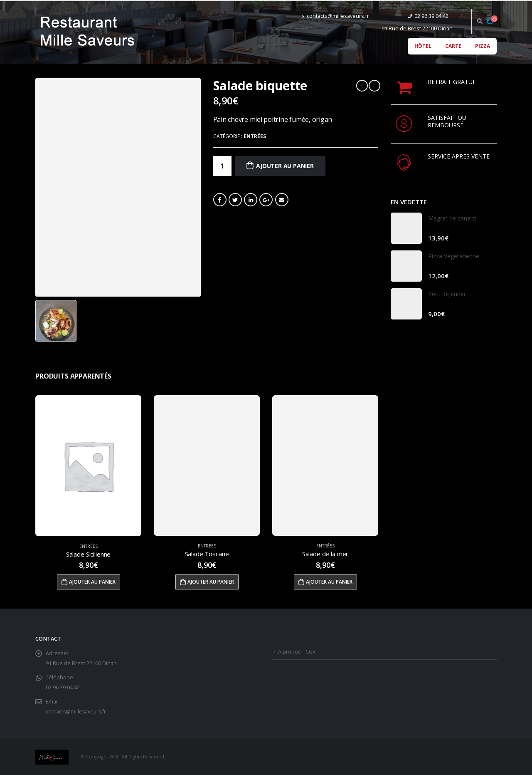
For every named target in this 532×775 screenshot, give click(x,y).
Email (282, 200)
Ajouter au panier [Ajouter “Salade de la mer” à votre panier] (329, 582)
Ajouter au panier (285, 166)
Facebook (220, 200)
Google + (266, 200)
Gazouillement (235, 200)
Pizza (483, 46)
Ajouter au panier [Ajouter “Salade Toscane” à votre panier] (211, 582)
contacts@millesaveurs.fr (336, 16)
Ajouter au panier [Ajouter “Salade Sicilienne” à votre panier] (92, 582)
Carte (453, 46)
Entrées (255, 136)
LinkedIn (251, 200)
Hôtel (423, 46)
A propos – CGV (297, 652)
